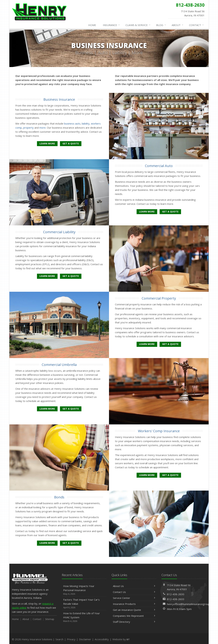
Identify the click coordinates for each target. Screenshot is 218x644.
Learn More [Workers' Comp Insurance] (147, 475)
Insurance (111, 25)
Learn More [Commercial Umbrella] (47, 409)
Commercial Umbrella (59, 365)
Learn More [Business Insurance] (47, 143)
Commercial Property (159, 298)
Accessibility (102, 639)
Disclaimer (85, 639)
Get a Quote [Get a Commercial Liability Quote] (71, 276)
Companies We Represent (134, 616)
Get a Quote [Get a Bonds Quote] (71, 543)
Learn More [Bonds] (47, 543)
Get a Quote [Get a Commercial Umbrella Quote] (71, 409)
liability (86, 123)
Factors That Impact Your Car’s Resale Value (84, 604)
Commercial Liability (59, 232)
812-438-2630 (176, 594)
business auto (72, 123)
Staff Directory (134, 622)
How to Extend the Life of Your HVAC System (84, 617)
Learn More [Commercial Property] (147, 344)
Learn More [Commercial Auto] (147, 212)
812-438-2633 (176, 599)
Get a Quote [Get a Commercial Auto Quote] (170, 212)
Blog (161, 25)
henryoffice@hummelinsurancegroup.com (191, 604)
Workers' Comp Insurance (159, 431)
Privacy (71, 639)
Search (59, 639)
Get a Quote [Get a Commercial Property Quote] (170, 344)
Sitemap (50, 619)
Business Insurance (59, 99)
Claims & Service (138, 25)
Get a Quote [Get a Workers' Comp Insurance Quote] (170, 475)
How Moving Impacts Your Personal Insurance (84, 590)
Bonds (59, 497)
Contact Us (134, 592)
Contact (197, 25)
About (178, 25)
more (42, 128)
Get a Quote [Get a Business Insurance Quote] (71, 143)
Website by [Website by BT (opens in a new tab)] (121, 639)
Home (92, 25)
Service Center (134, 598)
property (28, 128)
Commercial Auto (159, 166)
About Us (134, 586)
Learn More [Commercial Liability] (47, 276)
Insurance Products (134, 604)
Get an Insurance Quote (134, 610)
